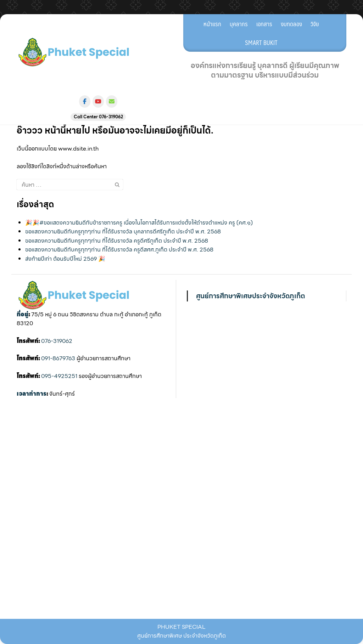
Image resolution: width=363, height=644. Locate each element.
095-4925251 (59, 376)
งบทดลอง (291, 24)
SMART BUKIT (261, 43)
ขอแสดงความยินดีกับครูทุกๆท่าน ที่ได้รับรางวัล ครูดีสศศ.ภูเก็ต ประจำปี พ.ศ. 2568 (119, 250)
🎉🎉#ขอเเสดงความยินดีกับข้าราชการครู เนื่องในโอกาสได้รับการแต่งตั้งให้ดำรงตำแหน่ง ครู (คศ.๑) (139, 223)
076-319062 (57, 341)
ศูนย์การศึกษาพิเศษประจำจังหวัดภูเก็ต (251, 296)
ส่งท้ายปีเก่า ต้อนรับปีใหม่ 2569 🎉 (65, 259)
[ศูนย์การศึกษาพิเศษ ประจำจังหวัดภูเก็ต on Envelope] (112, 101)
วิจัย (315, 24)
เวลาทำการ (32, 394)
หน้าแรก (212, 24)
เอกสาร (264, 24)
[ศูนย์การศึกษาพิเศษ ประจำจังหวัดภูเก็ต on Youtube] (98, 101)
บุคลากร (239, 24)
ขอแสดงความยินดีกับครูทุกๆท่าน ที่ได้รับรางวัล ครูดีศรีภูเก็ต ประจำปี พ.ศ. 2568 (117, 241)
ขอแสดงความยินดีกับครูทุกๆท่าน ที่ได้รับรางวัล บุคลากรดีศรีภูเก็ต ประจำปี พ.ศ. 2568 (123, 231)
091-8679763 (58, 358)
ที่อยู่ (23, 314)
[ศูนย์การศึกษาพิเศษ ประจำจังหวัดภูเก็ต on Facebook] (85, 101)
